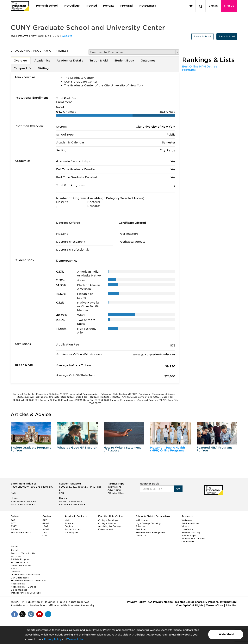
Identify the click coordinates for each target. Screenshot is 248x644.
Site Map (232, 605)
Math (68, 520)
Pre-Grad (126, 6)
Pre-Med (91, 6)
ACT (13, 523)
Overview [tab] (21, 61)
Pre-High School (47, 6)
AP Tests (16, 529)
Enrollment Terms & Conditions (28, 581)
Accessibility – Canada (24, 587)
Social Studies (73, 529)
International (115, 487)
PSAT (14, 526)
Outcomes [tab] (148, 61)
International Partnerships (25, 575)
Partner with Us (20, 562)
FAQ (13, 493)
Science (69, 523)
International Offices (193, 538)
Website (67, 36)
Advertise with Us (21, 566)
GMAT (46, 523)
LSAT (45, 526)
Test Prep (141, 529)
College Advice (107, 523)
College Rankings (108, 520)
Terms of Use (75, 639)
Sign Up (229, 6)
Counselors (188, 542)
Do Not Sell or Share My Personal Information (205, 602)
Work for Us (18, 556)
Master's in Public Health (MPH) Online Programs (167, 449)
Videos (186, 526)
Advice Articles (190, 523)
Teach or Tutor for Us (23, 553)
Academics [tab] (42, 61)
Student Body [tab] (124, 61)
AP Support (71, 532)
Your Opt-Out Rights (190, 605)
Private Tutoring (191, 532)
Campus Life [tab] (22, 68)
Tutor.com (141, 526)
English (69, 526)
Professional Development (151, 532)
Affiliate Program (20, 559)
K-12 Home (142, 520)
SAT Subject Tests (21, 532)
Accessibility (18, 584)
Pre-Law (109, 6)
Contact (15, 571)
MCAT (46, 529)
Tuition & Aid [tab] (99, 61)
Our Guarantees (20, 578)
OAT (45, 536)
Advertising (114, 490)
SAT (13, 520)
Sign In (213, 6)
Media (14, 569)
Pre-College (72, 6)
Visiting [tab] (43, 68)
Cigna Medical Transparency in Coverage (26, 591)
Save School (227, 36)
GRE (45, 520)
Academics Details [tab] (70, 61)
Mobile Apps (189, 536)
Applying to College (110, 526)
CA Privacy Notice (160, 602)
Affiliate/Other (116, 493)
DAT (45, 532)
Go (178, 489)
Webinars (187, 520)
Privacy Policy (53, 639)
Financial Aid (106, 529)
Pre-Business (147, 6)
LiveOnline (187, 529)
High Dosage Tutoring (148, 523)
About (14, 550)
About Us (141, 536)
